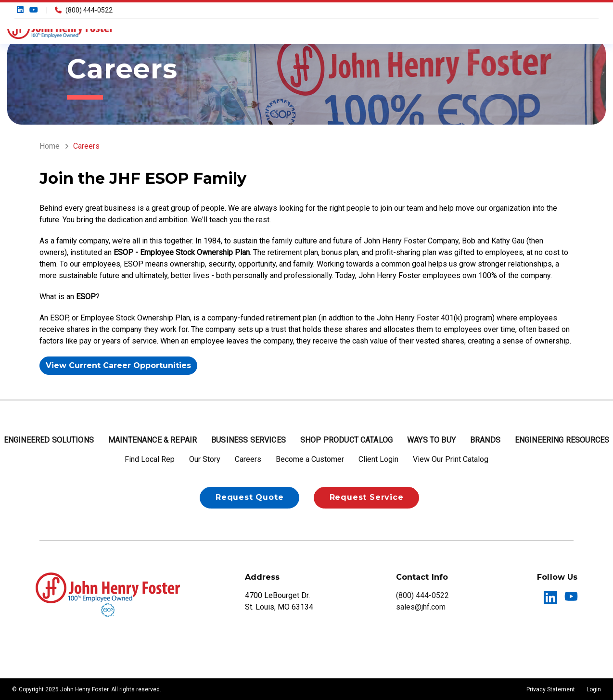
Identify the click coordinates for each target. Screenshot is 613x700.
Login (594, 689)
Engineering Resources (562, 440)
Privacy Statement (551, 689)
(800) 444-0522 (84, 10)
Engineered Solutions (49, 440)
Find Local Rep (150, 459)
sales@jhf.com (421, 607)
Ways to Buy (431, 440)
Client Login (378, 459)
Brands (485, 440)
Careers (248, 459)
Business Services (249, 440)
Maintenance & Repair (153, 440)
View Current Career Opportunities (118, 365)
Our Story (205, 459)
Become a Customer (310, 459)
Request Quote (249, 497)
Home (50, 146)
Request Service (367, 497)
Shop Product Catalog (346, 440)
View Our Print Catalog (451, 459)
